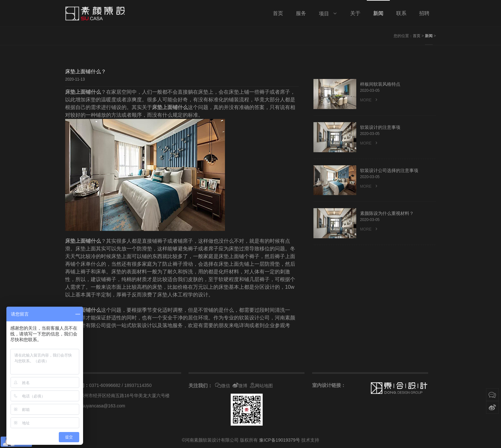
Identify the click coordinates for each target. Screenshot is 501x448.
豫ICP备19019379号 (280, 440)
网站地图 (261, 386)
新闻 (429, 36)
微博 (240, 386)
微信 (223, 386)
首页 (417, 36)
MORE (369, 100)
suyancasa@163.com (104, 406)
